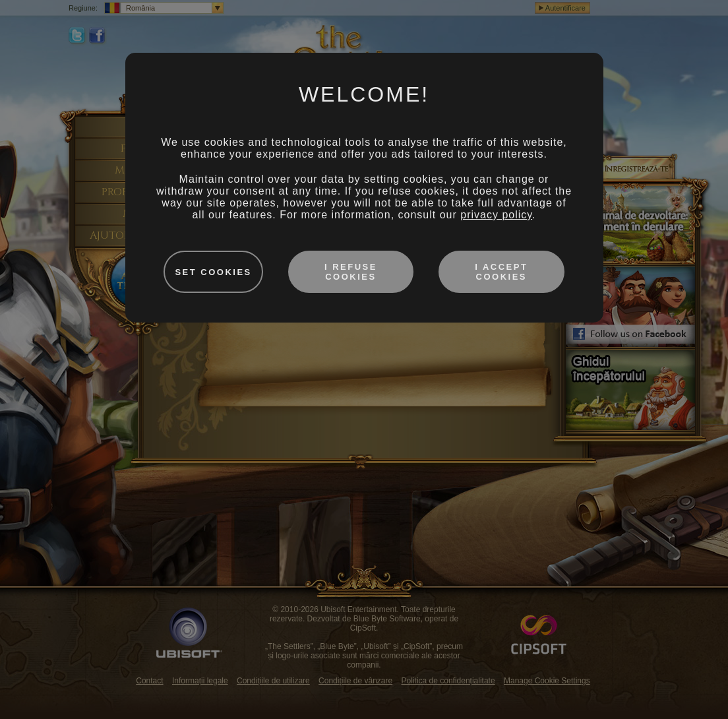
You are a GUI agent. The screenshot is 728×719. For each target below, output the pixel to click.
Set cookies (213, 272)
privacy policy (496, 215)
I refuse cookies (351, 272)
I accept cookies (501, 272)
